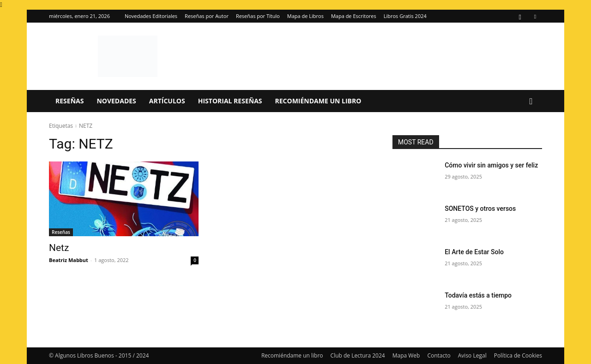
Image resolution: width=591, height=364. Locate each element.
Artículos (167, 101)
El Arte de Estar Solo (474, 252)
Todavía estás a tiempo (478, 295)
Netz (59, 248)
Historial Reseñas (230, 101)
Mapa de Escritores (354, 16)
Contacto (439, 355)
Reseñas (69, 101)
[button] (531, 102)
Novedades (116, 101)
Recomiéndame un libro (318, 101)
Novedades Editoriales (151, 16)
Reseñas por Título (258, 16)
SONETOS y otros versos (480, 209)
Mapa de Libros (305, 16)
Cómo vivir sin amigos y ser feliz (491, 165)
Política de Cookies (518, 355)
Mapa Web (406, 355)
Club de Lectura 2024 (358, 355)
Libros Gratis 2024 (405, 16)
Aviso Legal (472, 355)
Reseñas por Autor (207, 16)
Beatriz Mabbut (69, 260)
